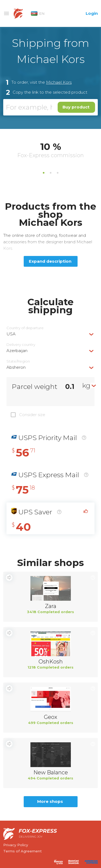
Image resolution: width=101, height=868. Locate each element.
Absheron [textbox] (16, 367)
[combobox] (50, 334)
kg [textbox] (86, 385)
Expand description (50, 261)
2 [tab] (51, 173)
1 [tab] (44, 173)
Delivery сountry (21, 345)
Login (92, 13)
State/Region (18, 361)
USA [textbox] (11, 334)
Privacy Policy (16, 845)
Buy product (76, 107)
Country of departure (25, 328)
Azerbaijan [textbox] (17, 351)
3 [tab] (58, 173)
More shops (50, 801)
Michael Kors (59, 82)
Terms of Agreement (22, 851)
